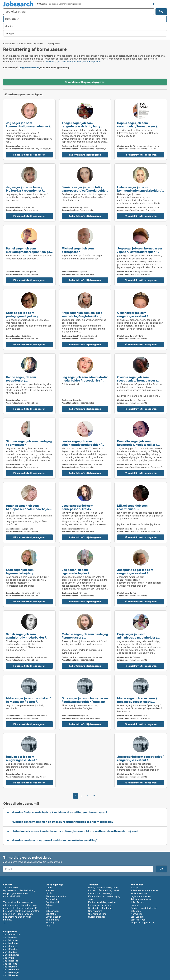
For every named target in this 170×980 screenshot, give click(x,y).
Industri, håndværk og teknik (104, 890)
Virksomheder (53, 917)
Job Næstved (138, 920)
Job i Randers (11, 949)
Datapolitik (52, 899)
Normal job (137, 914)
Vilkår (49, 893)
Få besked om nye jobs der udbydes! (153, 4)
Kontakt (50, 890)
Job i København (12, 934)
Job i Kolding (10, 952)
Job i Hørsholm (11, 969)
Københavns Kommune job (145, 890)
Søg (161, 11)
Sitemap (50, 922)
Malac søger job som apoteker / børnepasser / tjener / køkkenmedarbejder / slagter (28, 702)
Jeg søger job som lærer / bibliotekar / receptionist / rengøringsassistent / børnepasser (25, 192)
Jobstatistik (52, 914)
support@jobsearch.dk (16, 893)
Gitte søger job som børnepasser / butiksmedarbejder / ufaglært (85, 700)
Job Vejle (136, 911)
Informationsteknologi (100, 893)
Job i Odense (10, 940)
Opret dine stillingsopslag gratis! (85, 82)
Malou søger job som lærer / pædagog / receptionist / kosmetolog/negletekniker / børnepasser (137, 703)
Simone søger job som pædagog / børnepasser (29, 443)
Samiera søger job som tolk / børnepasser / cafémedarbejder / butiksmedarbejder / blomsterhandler (84, 192)
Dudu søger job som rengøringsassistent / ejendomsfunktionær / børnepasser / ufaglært (22, 762)
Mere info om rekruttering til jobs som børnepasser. (73, 62)
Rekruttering (9, 44)
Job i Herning (10, 967)
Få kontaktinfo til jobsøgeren (29, 155)
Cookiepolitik (53, 902)
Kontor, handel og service (31, 44)
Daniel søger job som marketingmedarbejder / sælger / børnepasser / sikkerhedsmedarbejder (29, 253)
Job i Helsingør (11, 972)
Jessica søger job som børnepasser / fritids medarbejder (78, 509)
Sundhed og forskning (100, 908)
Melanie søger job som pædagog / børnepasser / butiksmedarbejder (85, 637)
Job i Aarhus (137, 902)
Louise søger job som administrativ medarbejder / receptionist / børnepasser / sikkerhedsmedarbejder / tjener (84, 446)
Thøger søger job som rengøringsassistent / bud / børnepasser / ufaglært (81, 126)
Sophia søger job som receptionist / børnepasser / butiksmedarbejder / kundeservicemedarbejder (137, 128)
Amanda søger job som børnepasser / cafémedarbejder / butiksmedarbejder (29, 509)
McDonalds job (139, 893)
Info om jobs (52, 920)
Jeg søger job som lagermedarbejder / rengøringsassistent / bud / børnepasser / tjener (81, 575)
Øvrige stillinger (97, 917)
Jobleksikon (52, 911)
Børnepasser (54, 44)
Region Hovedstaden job (144, 908)
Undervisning (95, 911)
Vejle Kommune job (141, 896)
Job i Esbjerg (10, 946)
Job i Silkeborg (11, 955)
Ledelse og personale (100, 905)
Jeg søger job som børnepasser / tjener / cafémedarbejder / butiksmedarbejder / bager (140, 252)
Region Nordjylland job (143, 922)
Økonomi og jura (97, 914)
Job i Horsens (11, 975)
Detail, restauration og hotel (103, 887)
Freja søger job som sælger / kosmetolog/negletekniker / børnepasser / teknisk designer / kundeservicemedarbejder (85, 318)
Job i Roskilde (11, 961)
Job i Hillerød (10, 964)
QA (47, 908)
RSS (48, 926)
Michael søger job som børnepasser (78, 250)
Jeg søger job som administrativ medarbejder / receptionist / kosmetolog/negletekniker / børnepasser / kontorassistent (85, 382)
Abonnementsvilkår (56, 896)
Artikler (50, 905)
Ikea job (135, 887)
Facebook (5, 923)
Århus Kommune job (141, 899)
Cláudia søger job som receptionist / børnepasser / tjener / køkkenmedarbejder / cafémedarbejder (138, 382)
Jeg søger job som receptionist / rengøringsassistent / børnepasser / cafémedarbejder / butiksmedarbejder (140, 762)
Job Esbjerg (137, 917)
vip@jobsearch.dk (29, 67)
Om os (49, 887)
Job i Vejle (9, 958)
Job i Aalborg (11, 943)
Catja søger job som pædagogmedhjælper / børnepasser (22, 316)
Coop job (136, 905)
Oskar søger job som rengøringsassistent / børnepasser (133, 316)
